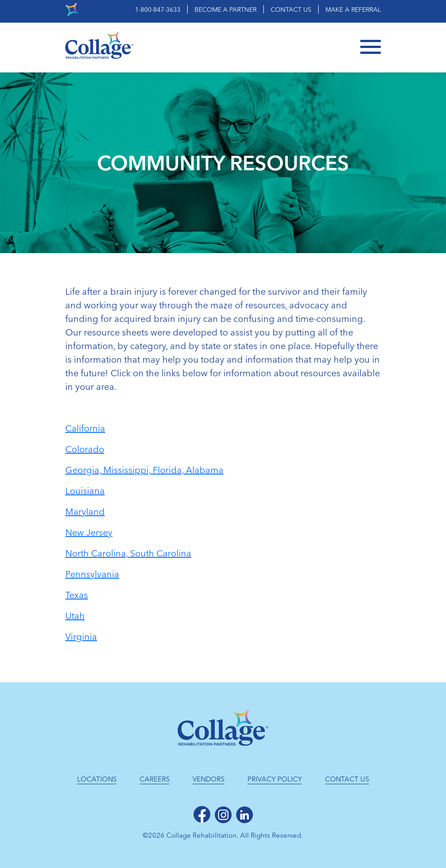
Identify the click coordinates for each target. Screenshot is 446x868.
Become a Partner (225, 10)
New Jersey (89, 532)
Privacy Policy (275, 779)
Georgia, (84, 470)
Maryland (85, 512)
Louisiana (85, 491)
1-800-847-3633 (158, 10)
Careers (155, 779)
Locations (97, 779)
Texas (77, 595)
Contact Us (291, 10)
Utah (75, 616)
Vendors (208, 779)
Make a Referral (353, 10)
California (85, 428)
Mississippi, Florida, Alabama (163, 470)
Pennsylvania (92, 574)
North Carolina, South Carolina (128, 553)
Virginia (81, 637)
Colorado (85, 449)
